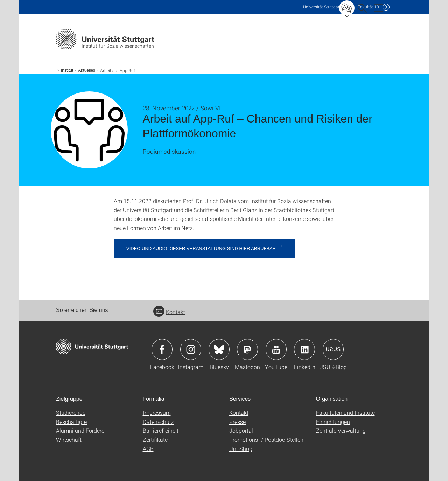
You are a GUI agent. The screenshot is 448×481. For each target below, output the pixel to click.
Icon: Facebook (162, 349)
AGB (148, 449)
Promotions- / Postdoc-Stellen (266, 440)
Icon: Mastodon (247, 349)
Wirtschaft (69, 440)
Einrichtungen (333, 422)
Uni (322, 7)
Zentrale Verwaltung (341, 430)
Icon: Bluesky (219, 349)
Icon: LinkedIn (304, 349)
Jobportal (241, 430)
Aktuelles (87, 70)
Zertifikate (155, 440)
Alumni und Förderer (81, 430)
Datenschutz (158, 422)
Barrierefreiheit (161, 430)
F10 (368, 7)
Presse (237, 422)
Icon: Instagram (191, 349)
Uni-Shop (241, 449)
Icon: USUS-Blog (333, 349)
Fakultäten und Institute (345, 413)
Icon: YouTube (276, 349)
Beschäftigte (71, 422)
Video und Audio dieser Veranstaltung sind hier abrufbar (201, 248)
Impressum (157, 413)
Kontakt (169, 312)
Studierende (71, 413)
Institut (67, 70)
